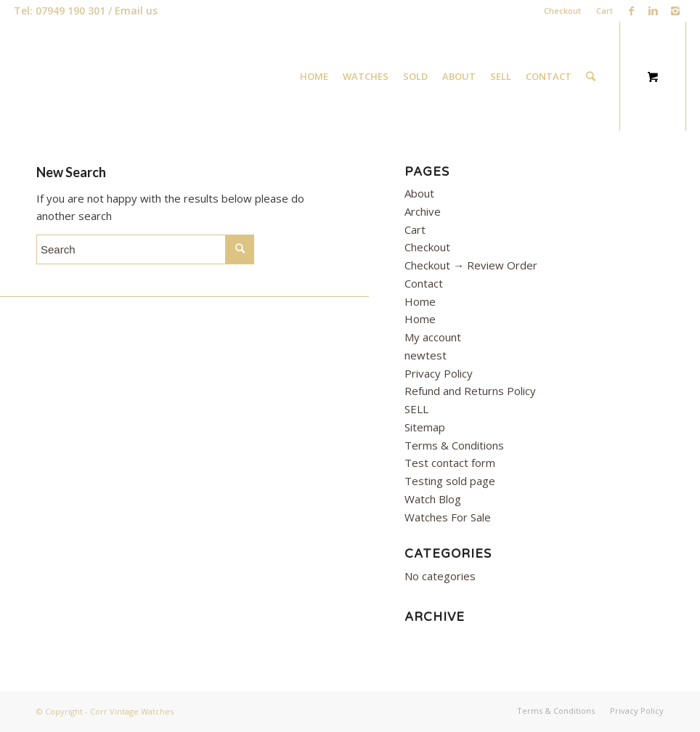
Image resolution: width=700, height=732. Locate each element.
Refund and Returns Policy (470, 391)
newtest (426, 355)
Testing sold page (450, 481)
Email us (136, 11)
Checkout (562, 11)
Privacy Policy (439, 373)
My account (433, 337)
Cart (605, 11)
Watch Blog (433, 499)
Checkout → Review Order (471, 265)
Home (420, 301)
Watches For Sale (448, 517)
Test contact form (450, 463)
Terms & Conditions (454, 445)
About (419, 193)
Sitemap (425, 427)
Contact (424, 283)
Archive (423, 211)
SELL (416, 409)
